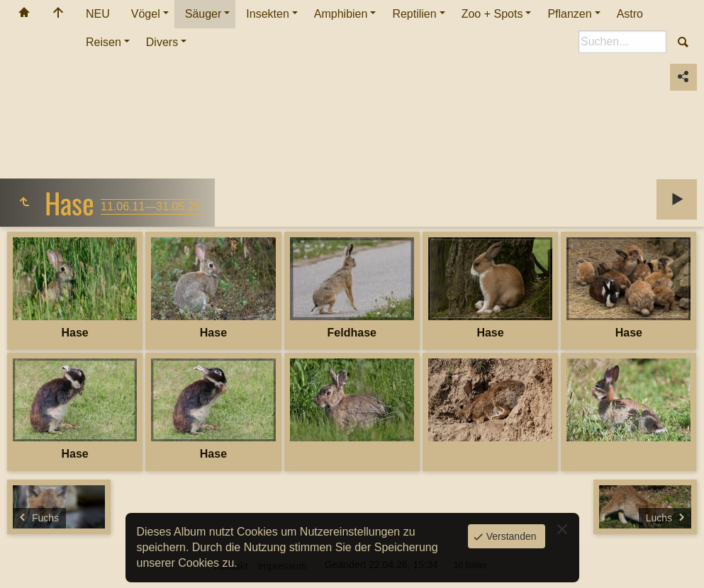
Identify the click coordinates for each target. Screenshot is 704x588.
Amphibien (341, 14)
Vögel (146, 14)
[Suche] (622, 42)
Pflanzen (569, 14)
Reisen (104, 42)
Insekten (267, 14)
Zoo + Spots (492, 14)
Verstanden (510, 536)
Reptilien (414, 14)
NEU (98, 14)
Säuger (203, 14)
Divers (162, 42)
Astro (630, 14)
